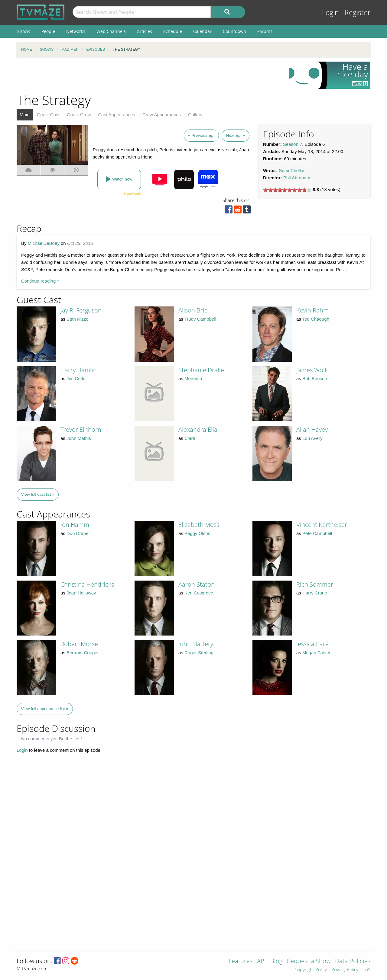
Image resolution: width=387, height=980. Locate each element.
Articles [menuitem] (145, 31)
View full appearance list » (45, 709)
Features (241, 961)
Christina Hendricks (87, 584)
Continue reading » (40, 281)
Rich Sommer (315, 584)
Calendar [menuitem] (202, 31)
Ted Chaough (316, 319)
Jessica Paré (312, 644)
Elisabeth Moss (199, 525)
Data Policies (353, 961)
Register (358, 13)
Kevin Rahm (312, 310)
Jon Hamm (75, 525)
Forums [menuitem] (265, 31)
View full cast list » (38, 494)
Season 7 (293, 144)
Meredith (193, 378)
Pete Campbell (317, 533)
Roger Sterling (199, 653)
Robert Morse (79, 644)
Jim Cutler (77, 378)
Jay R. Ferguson (81, 310)
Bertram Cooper (83, 653)
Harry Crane (315, 593)
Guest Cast (48, 115)
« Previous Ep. (201, 135)
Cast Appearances (117, 115)
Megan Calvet (316, 653)
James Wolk (312, 370)
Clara (190, 438)
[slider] (287, 190)
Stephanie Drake (201, 370)
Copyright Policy (311, 970)
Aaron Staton (197, 584)
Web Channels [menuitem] (111, 31)
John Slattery (196, 644)
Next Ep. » (235, 135)
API (261, 961)
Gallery (195, 115)
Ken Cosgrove (199, 593)
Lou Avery (312, 438)
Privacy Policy (345, 970)
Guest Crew (79, 115)
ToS (367, 970)
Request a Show (309, 961)
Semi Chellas (292, 170)
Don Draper (78, 533)
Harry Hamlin (79, 370)
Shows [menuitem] (24, 31)
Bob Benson (315, 378)
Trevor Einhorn (81, 429)
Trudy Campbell (200, 319)
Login (330, 13)
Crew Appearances (162, 115)
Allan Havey (312, 429)
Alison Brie (193, 310)
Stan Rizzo (78, 319)
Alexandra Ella (198, 429)
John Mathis (79, 438)
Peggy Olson (197, 533)
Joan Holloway (81, 593)
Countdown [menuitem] (234, 31)
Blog (276, 961)
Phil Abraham (297, 178)
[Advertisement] (148, 75)
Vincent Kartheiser (322, 525)
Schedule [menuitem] (173, 31)
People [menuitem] (48, 31)
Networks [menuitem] (76, 31)
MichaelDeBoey (44, 243)
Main (25, 115)
